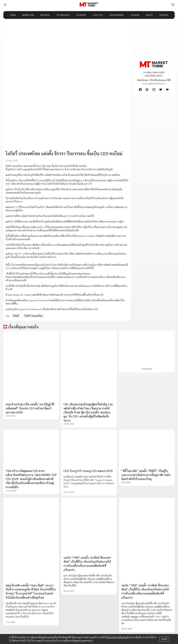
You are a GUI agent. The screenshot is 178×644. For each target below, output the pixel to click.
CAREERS (164, 15)
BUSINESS (45, 15)
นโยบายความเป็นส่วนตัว (118, 637)
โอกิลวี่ (16, 316)
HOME (13, 15)
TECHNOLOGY (63, 15)
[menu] (5, 5)
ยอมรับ (164, 639)
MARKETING (28, 15)
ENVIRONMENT (117, 15)
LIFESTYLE (98, 15)
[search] (173, 5)
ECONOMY (81, 15)
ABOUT (149, 15)
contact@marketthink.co (154, 83)
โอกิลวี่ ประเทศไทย (34, 316)
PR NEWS (135, 15)
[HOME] (89, 5)
